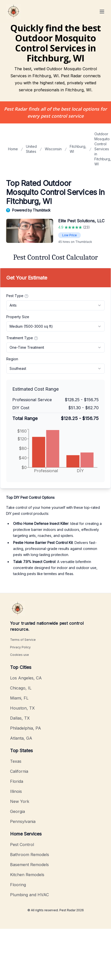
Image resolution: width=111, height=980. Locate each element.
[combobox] (55, 305)
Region (12, 359)
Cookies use (20, 655)
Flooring (18, 885)
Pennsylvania (23, 821)
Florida (17, 781)
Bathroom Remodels (30, 855)
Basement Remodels (29, 865)
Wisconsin (53, 149)
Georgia (17, 811)
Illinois (16, 791)
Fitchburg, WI (78, 149)
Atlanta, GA (21, 738)
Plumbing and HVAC (29, 895)
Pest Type (17, 296)
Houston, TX (22, 708)
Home (13, 149)
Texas (16, 761)
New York (20, 801)
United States (31, 149)
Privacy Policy (20, 647)
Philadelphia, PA (26, 728)
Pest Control (22, 845)
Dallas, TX (20, 718)
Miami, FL (19, 698)
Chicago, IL (21, 688)
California (19, 771)
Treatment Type (22, 338)
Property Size (18, 317)
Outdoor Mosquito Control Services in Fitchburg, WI (103, 149)
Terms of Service (23, 640)
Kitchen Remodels (27, 875)
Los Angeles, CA (26, 678)
